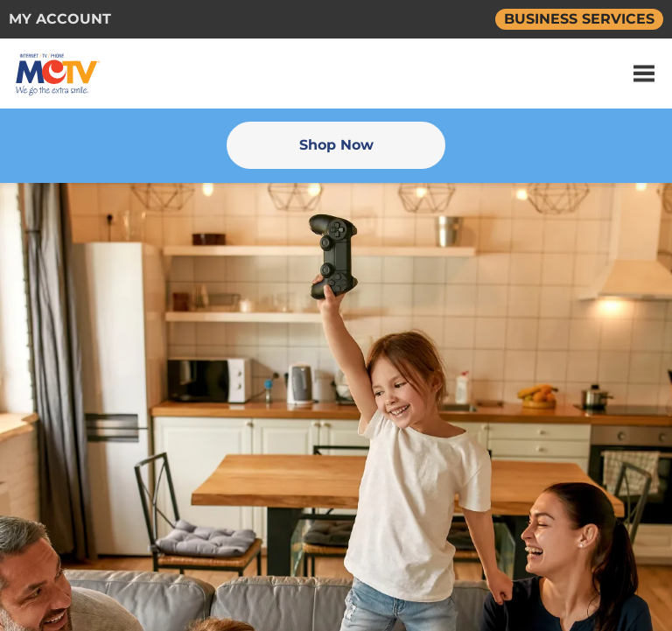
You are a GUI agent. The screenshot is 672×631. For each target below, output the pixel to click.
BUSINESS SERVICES (579, 19)
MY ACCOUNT (60, 19)
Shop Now (336, 145)
